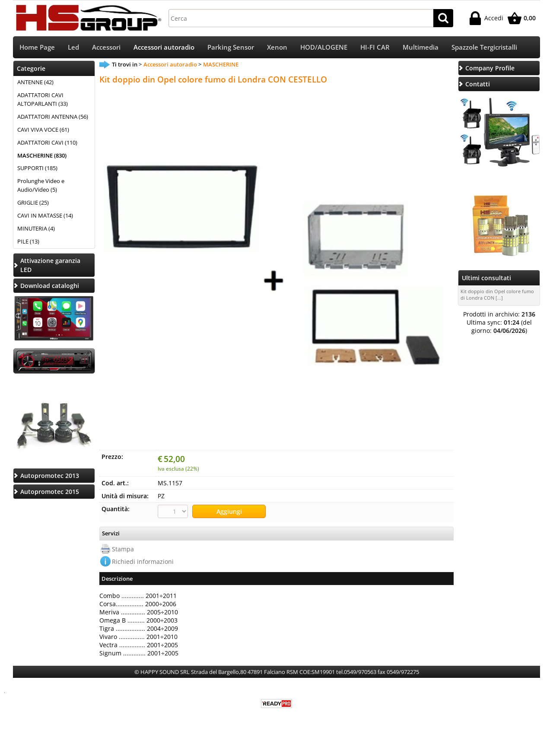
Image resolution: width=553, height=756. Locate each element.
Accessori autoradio (164, 48)
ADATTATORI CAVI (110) (47, 143)
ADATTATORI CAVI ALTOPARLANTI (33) (43, 100)
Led (73, 48)
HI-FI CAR (375, 48)
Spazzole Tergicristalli (484, 48)
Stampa (123, 549)
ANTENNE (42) (35, 83)
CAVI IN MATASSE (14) (45, 216)
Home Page (37, 48)
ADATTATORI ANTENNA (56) (53, 117)
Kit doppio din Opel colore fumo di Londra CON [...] (497, 295)
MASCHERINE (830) (42, 156)
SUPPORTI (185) (37, 169)
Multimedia (421, 48)
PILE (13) (28, 242)
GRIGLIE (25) (33, 203)
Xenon (277, 48)
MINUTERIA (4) (36, 229)
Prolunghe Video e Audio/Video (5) (41, 187)
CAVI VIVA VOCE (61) (43, 130)
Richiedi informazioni (143, 562)
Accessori (106, 48)
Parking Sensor (231, 48)
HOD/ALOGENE (324, 48)
